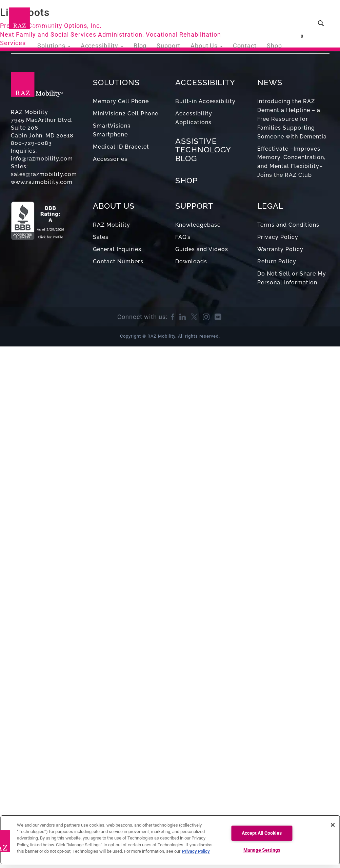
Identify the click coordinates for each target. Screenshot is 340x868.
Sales (101, 237)
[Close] (333, 825)
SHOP (186, 180)
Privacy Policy (278, 237)
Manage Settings (262, 850)
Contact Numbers (118, 261)
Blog (149, 17)
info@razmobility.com (42, 159)
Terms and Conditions (288, 225)
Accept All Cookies (262, 833)
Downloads (191, 261)
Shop (275, 17)
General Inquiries (117, 249)
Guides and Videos (202, 249)
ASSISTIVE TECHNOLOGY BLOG (203, 150)
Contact (247, 17)
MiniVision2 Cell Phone (126, 114)
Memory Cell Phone (121, 101)
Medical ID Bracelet (121, 147)
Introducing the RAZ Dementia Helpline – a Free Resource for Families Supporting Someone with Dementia (292, 119)
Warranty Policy (280, 249)
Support (176, 17)
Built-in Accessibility (205, 101)
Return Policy (277, 261)
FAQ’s (183, 237)
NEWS (270, 82)
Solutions (70, 17)
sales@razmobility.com (44, 174)
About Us (212, 17)
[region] (170, 840)
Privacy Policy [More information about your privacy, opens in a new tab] (196, 851)
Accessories (110, 159)
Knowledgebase (198, 225)
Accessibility (114, 17)
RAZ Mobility (112, 225)
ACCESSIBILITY (205, 82)
